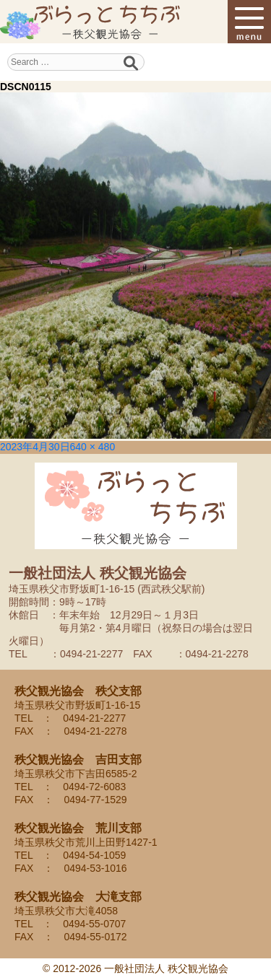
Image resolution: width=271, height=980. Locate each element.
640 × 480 (93, 447)
